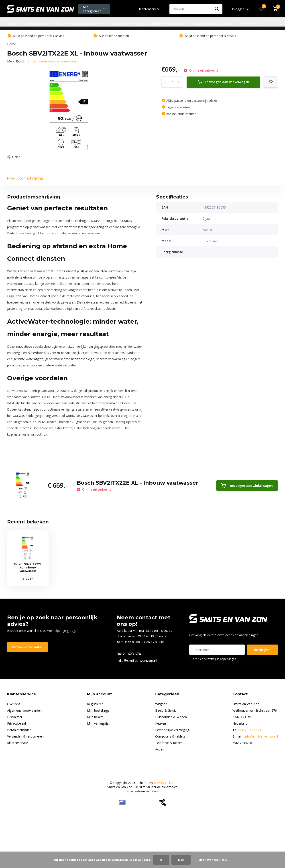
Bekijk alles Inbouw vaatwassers (55, 61)
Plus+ (171, 783)
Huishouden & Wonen (69, 24)
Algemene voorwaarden (24, 710)
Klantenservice (149, 9)
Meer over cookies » (213, 860)
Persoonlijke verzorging (126, 24)
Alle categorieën (94, 9)
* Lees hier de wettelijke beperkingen (213, 659)
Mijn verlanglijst (98, 723)
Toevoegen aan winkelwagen (223, 82)
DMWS (159, 783)
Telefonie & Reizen (201, 24)
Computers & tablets (165, 24)
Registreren (95, 704)
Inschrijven (262, 650)
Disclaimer (15, 717)
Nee (181, 860)
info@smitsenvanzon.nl (137, 661)
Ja (161, 860)
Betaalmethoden (19, 730)
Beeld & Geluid (37, 24)
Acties (226, 24)
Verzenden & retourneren (25, 736)
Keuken (97, 24)
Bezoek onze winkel (27, 647)
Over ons (14, 704)
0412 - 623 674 (129, 654)
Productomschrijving (25, 178)
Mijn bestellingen (99, 710)
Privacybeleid (16, 723)
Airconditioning (248, 24)
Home (12, 44)
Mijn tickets (95, 717)
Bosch (21, 61)
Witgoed (14, 24)
